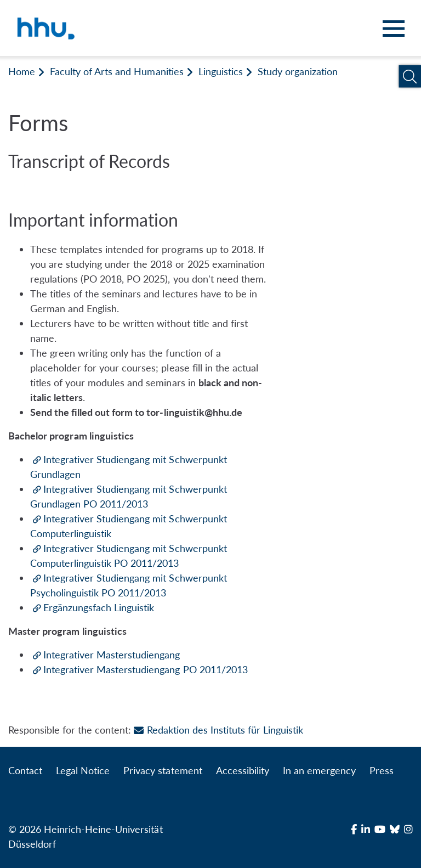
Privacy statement (163, 770)
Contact (25, 770)
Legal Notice (83, 770)
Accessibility (243, 770)
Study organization (298, 71)
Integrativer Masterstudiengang (112, 655)
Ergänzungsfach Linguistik (99, 607)
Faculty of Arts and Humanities (116, 71)
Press (382, 770)
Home (22, 71)
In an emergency (319, 770)
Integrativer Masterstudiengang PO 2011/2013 (146, 669)
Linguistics (221, 71)
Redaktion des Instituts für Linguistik (218, 730)
